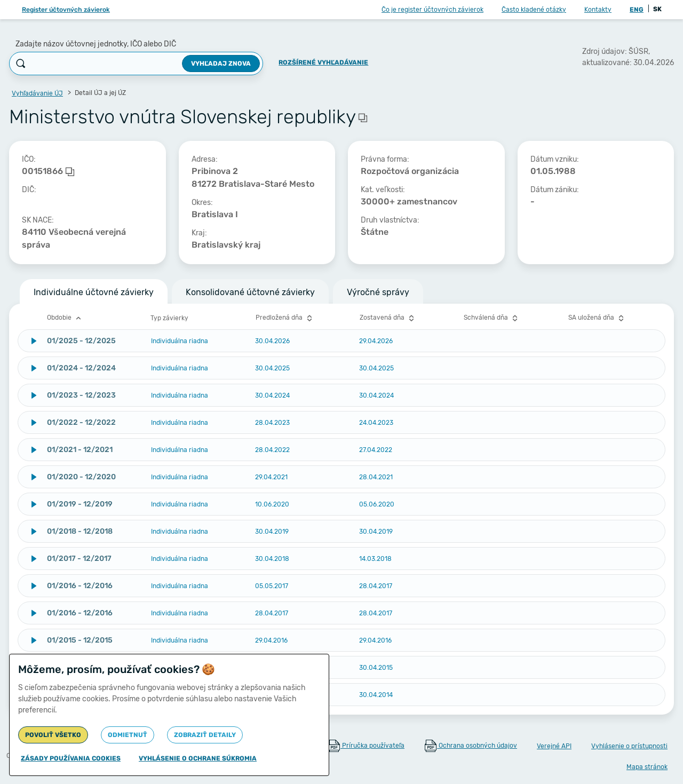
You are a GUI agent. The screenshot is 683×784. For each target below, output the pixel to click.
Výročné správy (378, 292)
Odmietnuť (128, 735)
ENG (637, 10)
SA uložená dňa (597, 318)
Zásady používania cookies (71, 758)
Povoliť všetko (53, 735)
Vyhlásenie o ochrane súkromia (198, 758)
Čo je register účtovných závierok (432, 10)
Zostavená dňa (388, 318)
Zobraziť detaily (205, 735)
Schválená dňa (492, 318)
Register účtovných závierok (66, 10)
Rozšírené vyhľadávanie (323, 62)
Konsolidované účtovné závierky (250, 292)
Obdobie (65, 318)
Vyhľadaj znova (221, 64)
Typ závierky (169, 318)
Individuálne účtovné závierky (94, 292)
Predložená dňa (285, 318)
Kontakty (598, 10)
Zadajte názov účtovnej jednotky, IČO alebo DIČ (96, 44)
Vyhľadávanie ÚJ (37, 93)
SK (657, 9)
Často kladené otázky (534, 10)
